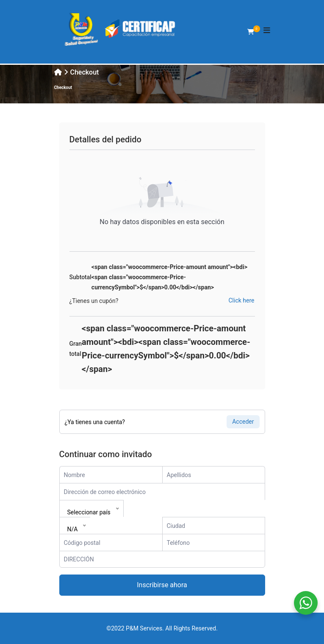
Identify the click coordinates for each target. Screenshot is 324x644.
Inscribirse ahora (162, 585)
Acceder (243, 422)
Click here (242, 300)
